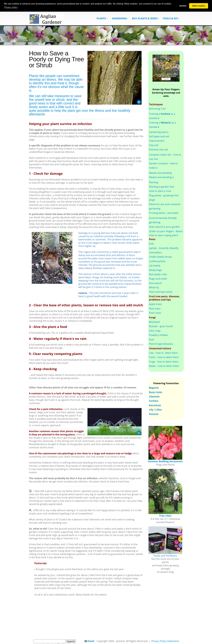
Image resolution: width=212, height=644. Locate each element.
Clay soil (154, 145)
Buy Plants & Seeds (146, 18)
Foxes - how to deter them (164, 357)
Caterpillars (155, 252)
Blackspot (154, 322)
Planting (154, 182)
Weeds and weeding (160, 173)
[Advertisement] (106, 618)
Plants (102, 18)
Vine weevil (155, 283)
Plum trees (155, 313)
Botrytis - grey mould (161, 326)
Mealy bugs (155, 270)
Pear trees (155, 308)
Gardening (120, 18)
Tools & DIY (171, 18)
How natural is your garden (164, 227)
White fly (154, 287)
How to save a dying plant (164, 235)
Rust (151, 339)
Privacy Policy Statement (165, 641)
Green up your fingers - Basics (166, 231)
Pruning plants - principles (164, 213)
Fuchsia (154, 401)
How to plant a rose (160, 191)
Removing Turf (157, 109)
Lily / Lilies (155, 410)
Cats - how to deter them (163, 353)
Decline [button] (183, 6)
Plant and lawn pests (161, 292)
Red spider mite (158, 274)
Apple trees (155, 304)
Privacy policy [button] (11, 7)
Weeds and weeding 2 (161, 177)
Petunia (154, 414)
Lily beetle (155, 266)
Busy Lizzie (156, 392)
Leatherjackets (157, 261)
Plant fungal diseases (161, 344)
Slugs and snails (158, 279)
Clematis (154, 396)
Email (91, 641)
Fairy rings (155, 331)
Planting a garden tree (162, 187)
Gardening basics (159, 132)
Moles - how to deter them (164, 366)
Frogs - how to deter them (164, 361)
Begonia (154, 388)
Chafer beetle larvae (160, 257)
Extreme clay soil (158, 149)
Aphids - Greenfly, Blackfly (164, 248)
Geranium (155, 405)
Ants (151, 244)
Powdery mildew (158, 335)
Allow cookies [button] (199, 6)
